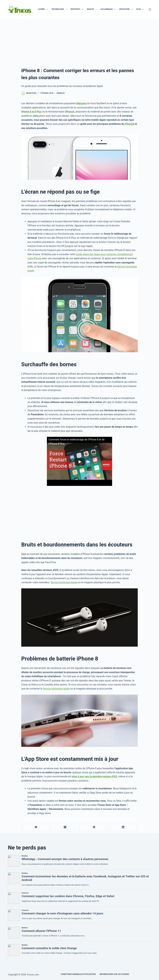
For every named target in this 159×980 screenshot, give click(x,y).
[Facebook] (36, 827)
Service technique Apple (64, 582)
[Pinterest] (94, 827)
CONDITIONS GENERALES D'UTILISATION (78, 974)
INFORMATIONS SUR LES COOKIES (114, 974)
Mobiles (61, 93)
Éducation (127, 9)
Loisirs (43, 9)
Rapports (77, 9)
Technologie (60, 9)
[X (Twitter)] (65, 827)
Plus (141, 9)
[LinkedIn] (123, 827)
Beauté (92, 9)
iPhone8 (130, 124)
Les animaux (109, 9)
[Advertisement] (79, 42)
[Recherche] (150, 9)
